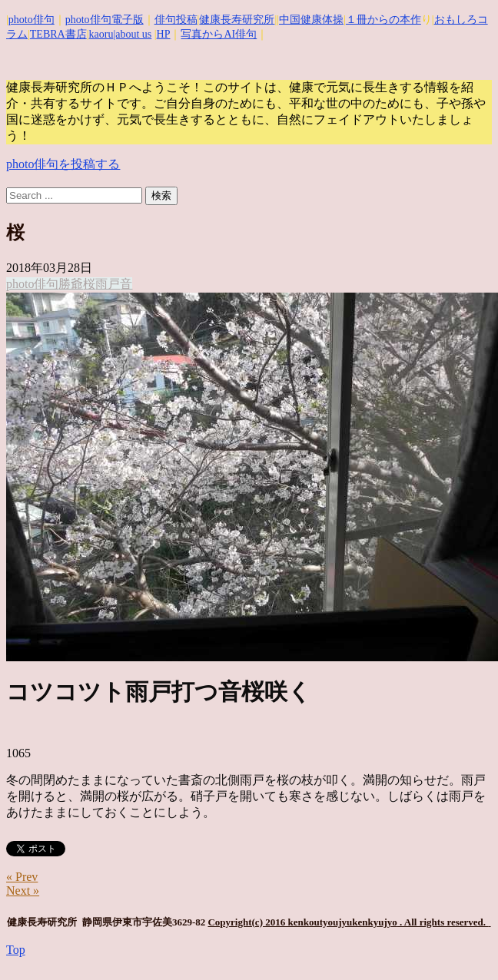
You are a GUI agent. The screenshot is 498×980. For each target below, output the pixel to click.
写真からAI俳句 (219, 34)
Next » (23, 891)
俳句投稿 (176, 20)
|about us (132, 34)
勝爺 (71, 284)
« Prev (22, 877)
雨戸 (108, 284)
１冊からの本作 (383, 20)
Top (16, 950)
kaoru (101, 34)
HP (164, 34)
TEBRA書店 (58, 34)
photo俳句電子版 (105, 20)
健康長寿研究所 (237, 20)
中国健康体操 (311, 20)
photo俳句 (32, 20)
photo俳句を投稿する (63, 164)
